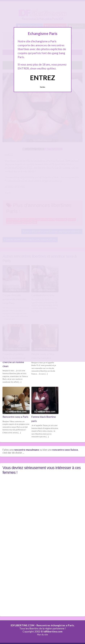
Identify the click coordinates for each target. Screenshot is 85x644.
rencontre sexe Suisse (65, 450)
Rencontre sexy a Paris (15, 417)
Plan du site (43, 635)
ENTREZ (42, 78)
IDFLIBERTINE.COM (22, 625)
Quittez (42, 87)
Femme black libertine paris (44, 419)
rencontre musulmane (26, 450)
